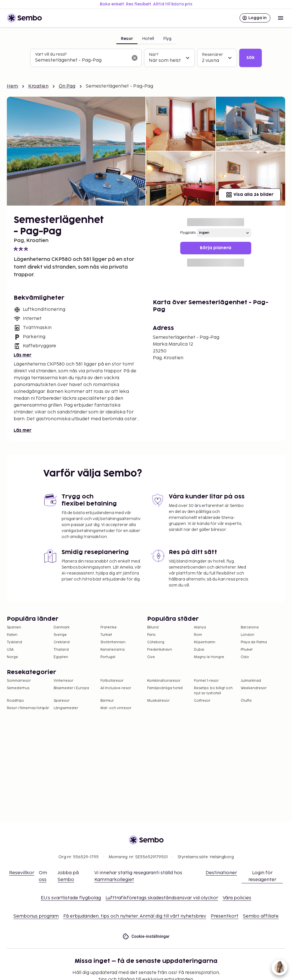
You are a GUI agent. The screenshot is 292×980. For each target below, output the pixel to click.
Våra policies (237, 898)
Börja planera (216, 248)
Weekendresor (254, 688)
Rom (198, 635)
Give (151, 657)
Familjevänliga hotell (165, 688)
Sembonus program (36, 916)
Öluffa (246, 701)
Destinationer (221, 873)
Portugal (108, 657)
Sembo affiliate (261, 916)
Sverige (60, 635)
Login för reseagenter (262, 876)
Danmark (62, 627)
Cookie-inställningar (146, 937)
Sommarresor (19, 681)
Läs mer (23, 355)
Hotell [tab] (148, 39)
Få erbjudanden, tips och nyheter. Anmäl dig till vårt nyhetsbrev (135, 916)
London (248, 635)
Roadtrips (15, 701)
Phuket (247, 650)
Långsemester (66, 708)
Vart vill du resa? (51, 54)
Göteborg (156, 642)
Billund (153, 627)
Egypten (61, 657)
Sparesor (62, 701)
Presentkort (225, 916)
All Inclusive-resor (116, 688)
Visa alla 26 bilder (250, 195)
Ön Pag (67, 86)
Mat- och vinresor (116, 708)
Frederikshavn (160, 650)
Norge (12, 657)
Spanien (14, 627)
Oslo (245, 657)
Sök (251, 58)
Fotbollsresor (112, 681)
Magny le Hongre (209, 657)
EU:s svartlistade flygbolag (71, 898)
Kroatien (38, 86)
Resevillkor (22, 873)
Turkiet (106, 635)
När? (154, 55)
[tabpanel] (146, 58)
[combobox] (81, 60)
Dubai (199, 650)
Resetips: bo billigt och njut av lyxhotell (213, 691)
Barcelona (250, 627)
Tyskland (14, 642)
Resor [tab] (127, 39)
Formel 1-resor (206, 681)
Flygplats (188, 233)
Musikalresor (158, 701)
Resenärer (212, 55)
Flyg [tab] (167, 39)
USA (10, 650)
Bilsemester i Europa (71, 688)
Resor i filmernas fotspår (28, 708)
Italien (12, 635)
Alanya (200, 627)
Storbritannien (113, 642)
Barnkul (107, 701)
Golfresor (202, 701)
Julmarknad (251, 681)
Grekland (62, 642)
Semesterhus (18, 688)
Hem (12, 86)
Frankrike (109, 627)
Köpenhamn (205, 642)
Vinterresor (63, 681)
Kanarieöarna (112, 650)
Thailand (61, 650)
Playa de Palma (254, 642)
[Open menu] (281, 18)
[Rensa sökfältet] (135, 58)
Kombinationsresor (164, 681)
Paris (151, 635)
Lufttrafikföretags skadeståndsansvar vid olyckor (162, 898)
